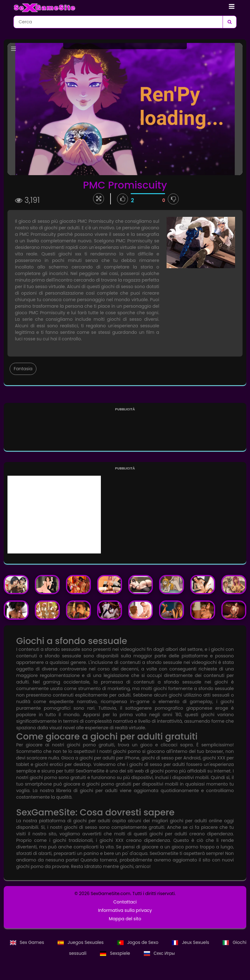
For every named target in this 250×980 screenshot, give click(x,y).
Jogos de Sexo (139, 942)
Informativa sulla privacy (125, 910)
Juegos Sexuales (81, 942)
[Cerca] (229, 22)
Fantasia (23, 369)
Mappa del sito (125, 919)
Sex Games (28, 942)
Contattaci (125, 902)
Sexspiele (116, 953)
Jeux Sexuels (191, 942)
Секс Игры (159, 953)
